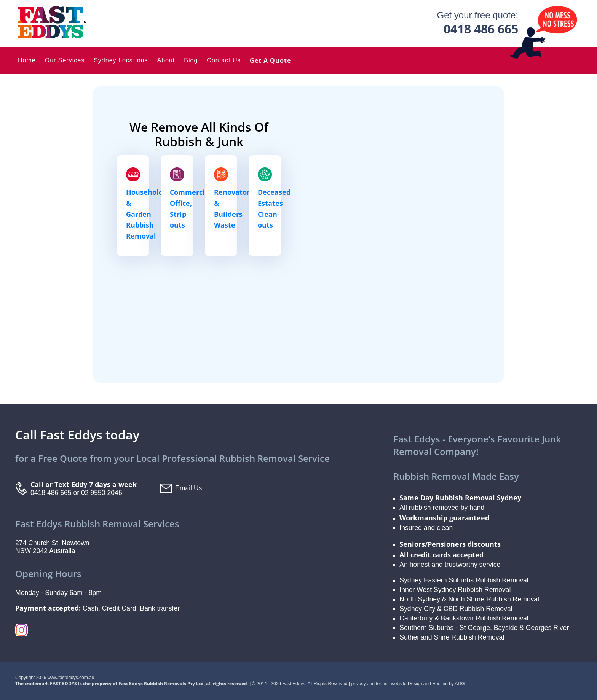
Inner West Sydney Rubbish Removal (455, 590)
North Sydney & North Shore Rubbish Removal (469, 599)
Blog (191, 60)
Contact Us (224, 60)
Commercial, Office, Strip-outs (192, 208)
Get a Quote (270, 60)
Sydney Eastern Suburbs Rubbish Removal (464, 580)
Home (27, 60)
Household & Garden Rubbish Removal (144, 214)
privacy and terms (370, 684)
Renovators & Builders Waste (234, 208)
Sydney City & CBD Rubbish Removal (456, 609)
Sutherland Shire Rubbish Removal (452, 637)
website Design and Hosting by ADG (428, 684)
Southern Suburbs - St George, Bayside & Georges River (484, 628)
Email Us (188, 488)
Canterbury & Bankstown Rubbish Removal (464, 618)
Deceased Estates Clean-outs (274, 208)
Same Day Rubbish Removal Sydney (460, 498)
